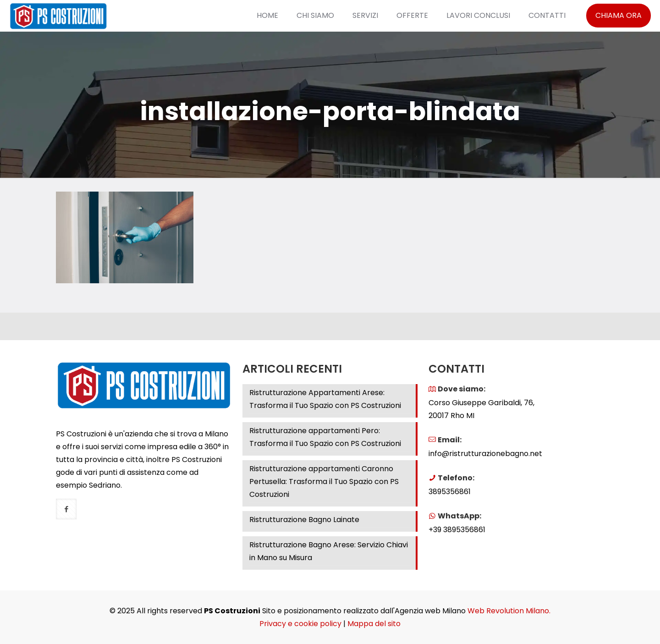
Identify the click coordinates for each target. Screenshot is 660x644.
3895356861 (450, 492)
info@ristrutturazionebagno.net (485, 454)
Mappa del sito (374, 624)
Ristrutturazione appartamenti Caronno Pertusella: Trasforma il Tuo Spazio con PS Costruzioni (324, 482)
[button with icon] (66, 509)
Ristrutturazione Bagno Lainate (304, 520)
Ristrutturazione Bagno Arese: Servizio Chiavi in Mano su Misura (329, 551)
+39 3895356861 (457, 530)
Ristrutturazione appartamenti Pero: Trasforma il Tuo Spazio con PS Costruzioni (325, 437)
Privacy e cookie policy (300, 624)
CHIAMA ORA (619, 15)
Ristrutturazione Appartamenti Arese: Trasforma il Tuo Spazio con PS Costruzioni (325, 399)
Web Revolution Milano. (509, 611)
